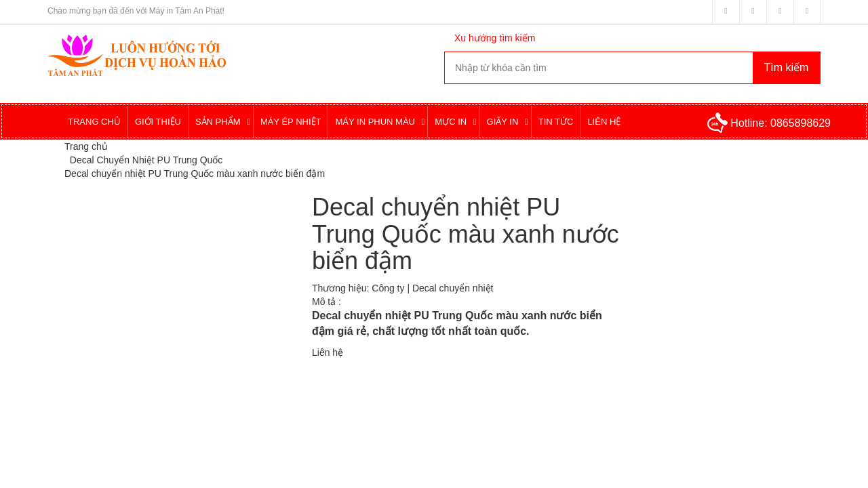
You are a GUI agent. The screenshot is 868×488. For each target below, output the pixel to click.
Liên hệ (328, 352)
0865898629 (801, 123)
